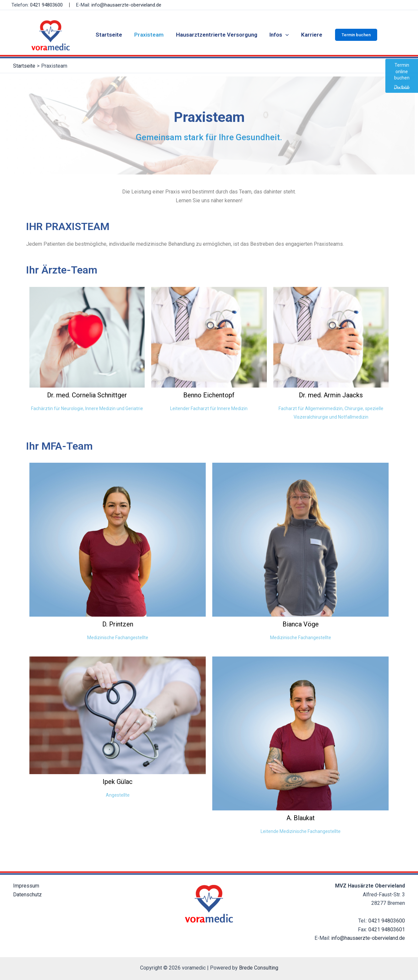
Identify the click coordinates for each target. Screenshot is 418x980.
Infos (278, 35)
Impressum (26, 886)
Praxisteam (150, 35)
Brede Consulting (259, 968)
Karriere (309, 35)
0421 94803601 (387, 930)
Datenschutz (27, 895)
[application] (284, 35)
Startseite (111, 35)
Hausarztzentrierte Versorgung (217, 35)
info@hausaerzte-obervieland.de (126, 5)
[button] (353, 35)
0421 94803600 (46, 5)
